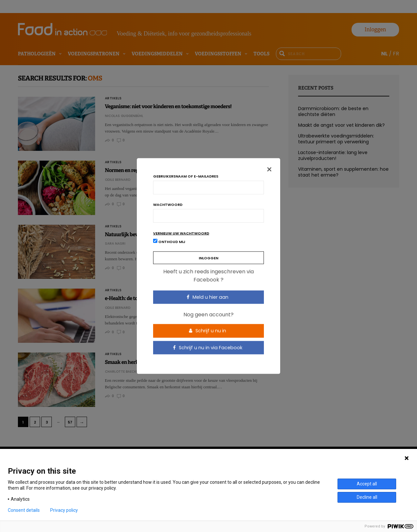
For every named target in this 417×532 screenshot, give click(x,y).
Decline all (367, 497)
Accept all (367, 484)
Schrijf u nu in (208, 331)
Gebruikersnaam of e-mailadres (186, 176)
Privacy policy (64, 510)
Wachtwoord (168, 204)
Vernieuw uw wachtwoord (181, 233)
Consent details (24, 510)
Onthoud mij (169, 241)
